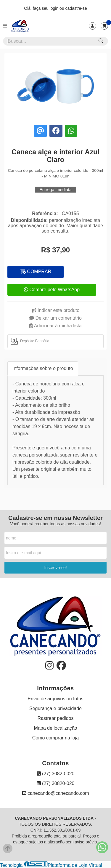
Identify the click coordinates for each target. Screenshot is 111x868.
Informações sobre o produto (43, 368)
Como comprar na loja (55, 738)
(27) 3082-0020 (56, 774)
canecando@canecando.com (56, 793)
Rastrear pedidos (56, 718)
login (55, 8)
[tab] (55, 341)
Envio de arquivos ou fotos (55, 699)
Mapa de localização (56, 728)
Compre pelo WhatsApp (52, 290)
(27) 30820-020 (56, 783)
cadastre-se (76, 8)
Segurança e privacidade (55, 708)
